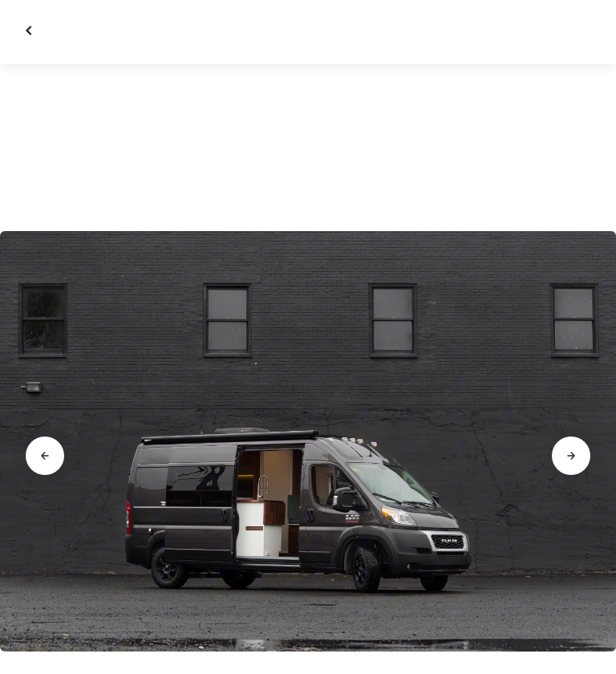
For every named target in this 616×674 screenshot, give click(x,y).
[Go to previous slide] (45, 456)
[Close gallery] (30, 30)
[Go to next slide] (571, 456)
